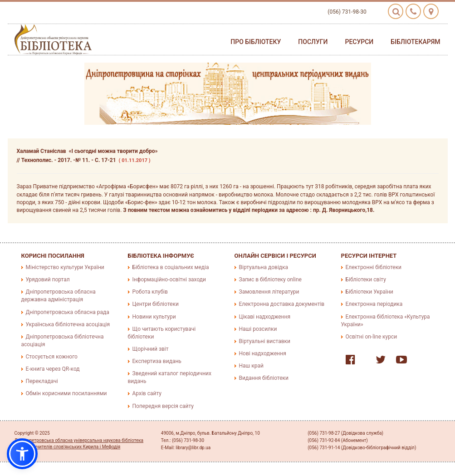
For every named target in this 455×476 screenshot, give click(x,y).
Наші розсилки (258, 329)
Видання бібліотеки (264, 378)
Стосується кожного (52, 357)
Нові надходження (263, 353)
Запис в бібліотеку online (270, 280)
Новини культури (154, 317)
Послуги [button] (313, 42)
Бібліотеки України (369, 292)
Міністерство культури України (65, 267)
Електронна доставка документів (282, 304)
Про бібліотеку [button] (256, 42)
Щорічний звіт (151, 349)
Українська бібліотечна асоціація (68, 324)
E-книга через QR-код (53, 369)
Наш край (251, 366)
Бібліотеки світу (366, 280)
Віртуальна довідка (264, 267)
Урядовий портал (48, 280)
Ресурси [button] (359, 42)
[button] (22, 454)
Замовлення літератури (269, 292)
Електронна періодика (374, 304)
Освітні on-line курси (372, 337)
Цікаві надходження (265, 317)
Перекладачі (42, 381)
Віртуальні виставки (265, 341)
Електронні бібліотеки (374, 267)
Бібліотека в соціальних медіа (171, 267)
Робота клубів (150, 292)
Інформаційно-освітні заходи (169, 280)
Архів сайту (147, 393)
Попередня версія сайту (163, 406)
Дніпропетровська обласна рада (68, 312)
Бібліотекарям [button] (415, 42)
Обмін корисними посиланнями (66, 393)
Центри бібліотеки (156, 304)
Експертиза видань (157, 361)
